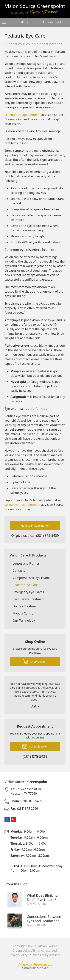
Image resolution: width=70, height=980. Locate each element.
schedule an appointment (22, 505)
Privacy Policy (18, 955)
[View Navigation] (6, 22)
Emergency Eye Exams (28, 592)
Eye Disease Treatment (29, 599)
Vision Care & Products (28, 555)
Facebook (7, 819)
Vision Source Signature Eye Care (35, 965)
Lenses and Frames (26, 563)
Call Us (23, 22)
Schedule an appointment (22, 115)
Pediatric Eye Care (25, 585)
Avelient (55, 955)
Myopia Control (23, 613)
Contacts (19, 571)
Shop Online (34, 661)
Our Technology (24, 621)
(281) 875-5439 (48, 535)
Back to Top (35, 975)
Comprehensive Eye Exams (31, 578)
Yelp (13, 819)
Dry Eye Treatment (26, 606)
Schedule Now (34, 746)
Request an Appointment (35, 526)
